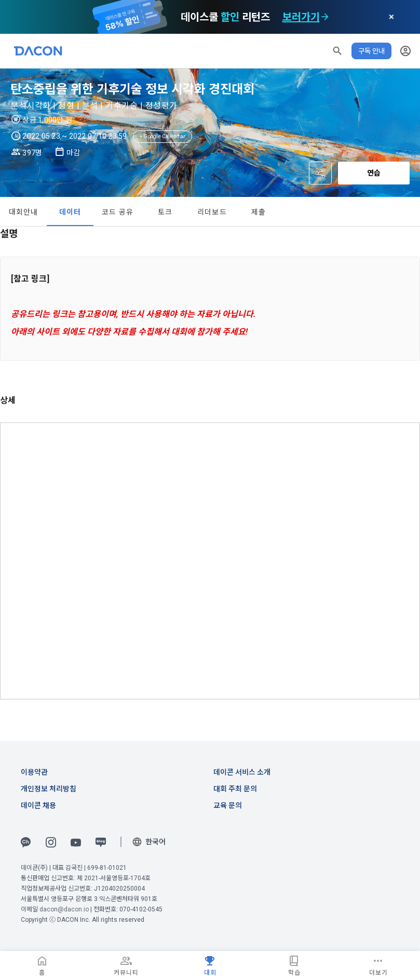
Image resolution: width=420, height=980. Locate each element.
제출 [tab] (259, 212)
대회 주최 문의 (235, 789)
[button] (337, 51)
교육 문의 (228, 805)
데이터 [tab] (70, 212)
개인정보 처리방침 (49, 789)
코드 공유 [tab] (118, 212)
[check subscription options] (325, 17)
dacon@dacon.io (64, 909)
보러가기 (301, 17)
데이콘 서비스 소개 (242, 772)
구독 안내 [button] (371, 51)
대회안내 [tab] (24, 212)
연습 (374, 173)
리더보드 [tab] (212, 212)
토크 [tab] (165, 212)
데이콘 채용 (38, 805)
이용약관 (34, 772)
